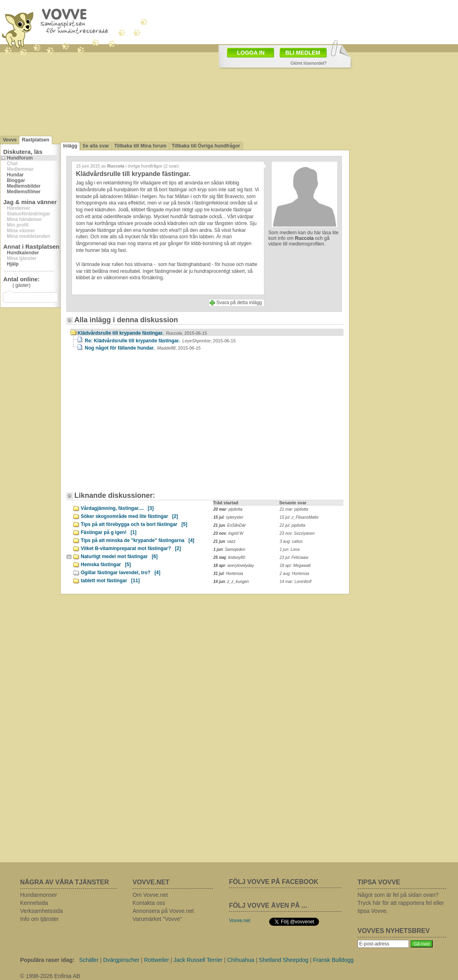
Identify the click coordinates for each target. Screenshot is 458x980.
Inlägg (70, 146)
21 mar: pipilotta (294, 509)
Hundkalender (23, 253)
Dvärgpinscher (121, 960)
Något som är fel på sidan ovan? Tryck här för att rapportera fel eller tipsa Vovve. (401, 903)
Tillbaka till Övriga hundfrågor (206, 146)
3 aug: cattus (291, 541)
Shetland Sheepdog (284, 960)
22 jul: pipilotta (292, 525)
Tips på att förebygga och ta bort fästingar (134, 524)
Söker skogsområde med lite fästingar (129, 516)
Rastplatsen (35, 140)
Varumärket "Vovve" (157, 919)
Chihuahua (241, 960)
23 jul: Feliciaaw (294, 558)
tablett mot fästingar (110, 581)
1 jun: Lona (290, 549)
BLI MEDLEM (303, 53)
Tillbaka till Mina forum (140, 146)
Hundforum (20, 158)
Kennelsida (34, 903)
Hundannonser (39, 895)
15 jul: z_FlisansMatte (299, 517)
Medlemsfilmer (24, 192)
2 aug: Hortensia (294, 574)
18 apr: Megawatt (295, 566)
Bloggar (16, 180)
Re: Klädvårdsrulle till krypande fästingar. (160, 341)
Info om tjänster (40, 919)
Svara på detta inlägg (239, 303)
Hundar (15, 175)
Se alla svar (96, 146)
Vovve (10, 140)
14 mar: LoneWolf (295, 582)
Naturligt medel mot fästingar (119, 556)
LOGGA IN (251, 53)
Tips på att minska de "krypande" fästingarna (138, 540)
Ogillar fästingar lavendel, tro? (121, 573)
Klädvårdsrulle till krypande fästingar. (142, 333)
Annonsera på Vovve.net (163, 911)
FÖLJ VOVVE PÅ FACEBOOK (274, 882)
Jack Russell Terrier (198, 960)
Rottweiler (156, 960)
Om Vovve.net (150, 895)
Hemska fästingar (106, 565)
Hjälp (13, 264)
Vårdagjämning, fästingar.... (117, 508)
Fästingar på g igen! (109, 532)
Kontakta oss (149, 903)
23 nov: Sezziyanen (297, 533)
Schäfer (89, 960)
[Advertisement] (139, 425)
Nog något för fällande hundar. (143, 348)
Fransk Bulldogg (333, 960)
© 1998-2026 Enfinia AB (50, 976)
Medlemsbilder (24, 186)
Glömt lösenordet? (309, 63)
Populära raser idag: (47, 960)
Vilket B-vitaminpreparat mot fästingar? (131, 548)
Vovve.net (240, 921)
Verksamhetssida (42, 911)
